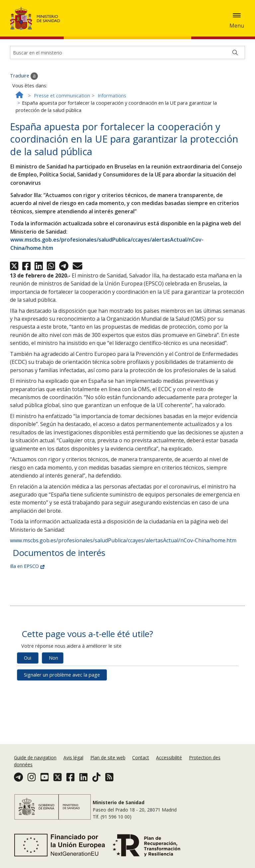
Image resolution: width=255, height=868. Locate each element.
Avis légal (73, 788)
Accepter (46, 38)
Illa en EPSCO (27, 645)
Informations (112, 174)
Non (53, 737)
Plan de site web (108, 788)
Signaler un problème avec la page (62, 754)
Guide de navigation (35, 788)
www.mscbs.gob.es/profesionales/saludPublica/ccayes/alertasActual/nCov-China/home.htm (123, 619)
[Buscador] (127, 131)
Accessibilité (169, 788)
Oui (28, 737)
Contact (141, 788)
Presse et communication (62, 174)
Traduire (24, 155)
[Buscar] (235, 131)
